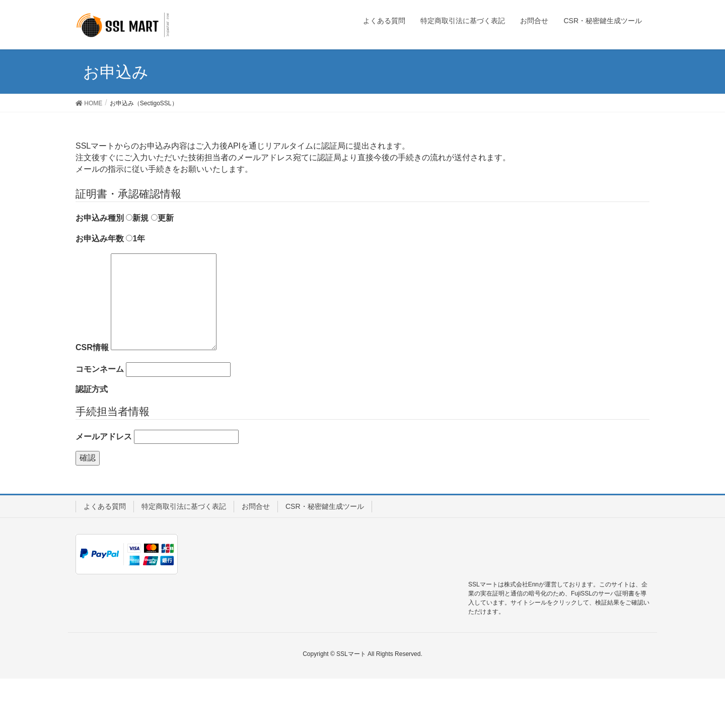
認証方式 (92, 389)
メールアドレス (104, 437)
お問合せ (256, 506)
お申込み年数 (100, 239)
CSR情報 (92, 347)
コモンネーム (100, 369)
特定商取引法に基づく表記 (184, 506)
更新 (162, 218)
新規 (137, 218)
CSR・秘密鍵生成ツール (325, 506)
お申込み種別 (100, 218)
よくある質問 (105, 506)
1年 (135, 239)
